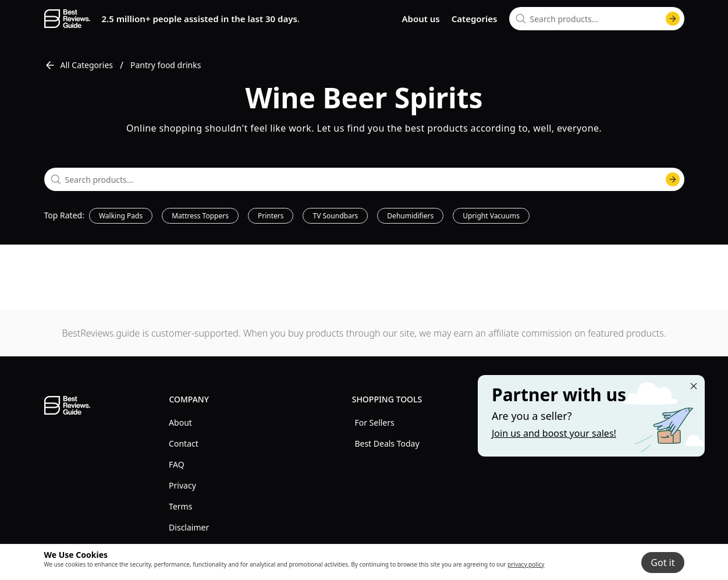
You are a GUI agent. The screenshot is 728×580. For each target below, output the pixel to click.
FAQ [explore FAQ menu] (177, 464)
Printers (271, 216)
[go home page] (67, 19)
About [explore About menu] (180, 422)
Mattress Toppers (200, 216)
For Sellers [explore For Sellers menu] (374, 422)
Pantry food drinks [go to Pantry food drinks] (166, 65)
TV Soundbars (335, 216)
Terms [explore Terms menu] (180, 506)
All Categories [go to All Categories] (79, 65)
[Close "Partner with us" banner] (694, 386)
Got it (663, 563)
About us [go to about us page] (420, 19)
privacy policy (526, 564)
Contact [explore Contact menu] (184, 443)
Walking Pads (121, 216)
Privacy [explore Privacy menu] (182, 485)
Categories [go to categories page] (475, 19)
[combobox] (597, 19)
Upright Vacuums (491, 216)
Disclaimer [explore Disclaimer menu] (189, 527)
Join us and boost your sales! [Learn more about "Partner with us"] (554, 433)
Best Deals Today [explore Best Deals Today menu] (387, 443)
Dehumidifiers (410, 216)
